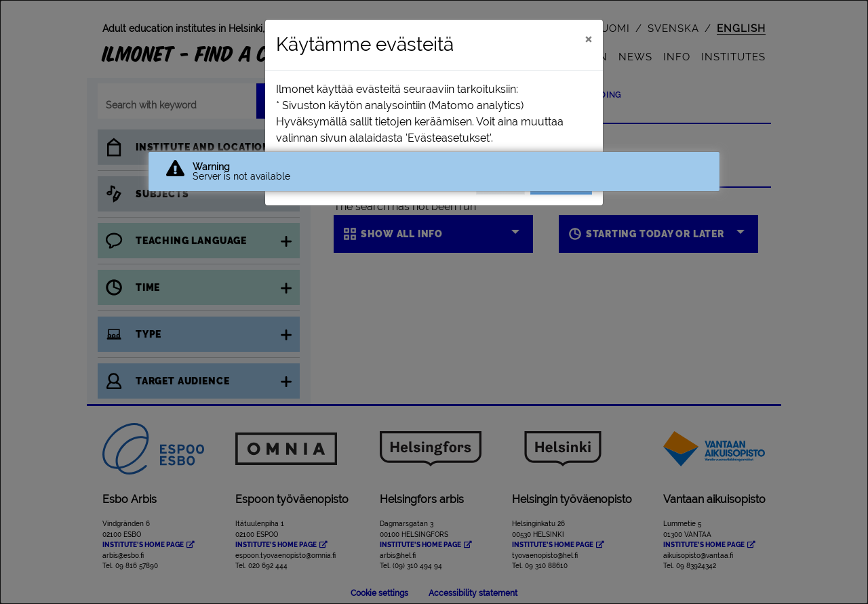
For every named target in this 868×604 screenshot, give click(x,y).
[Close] (588, 39)
